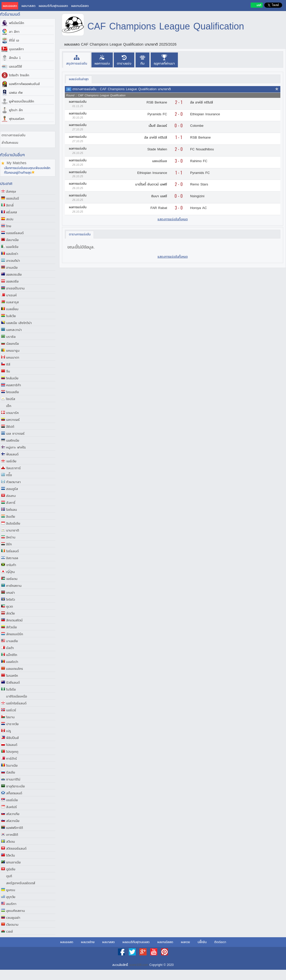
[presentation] (77, 60)
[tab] (77, 60)
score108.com (139, 965)
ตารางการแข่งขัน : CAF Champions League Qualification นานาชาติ (122, 89)
